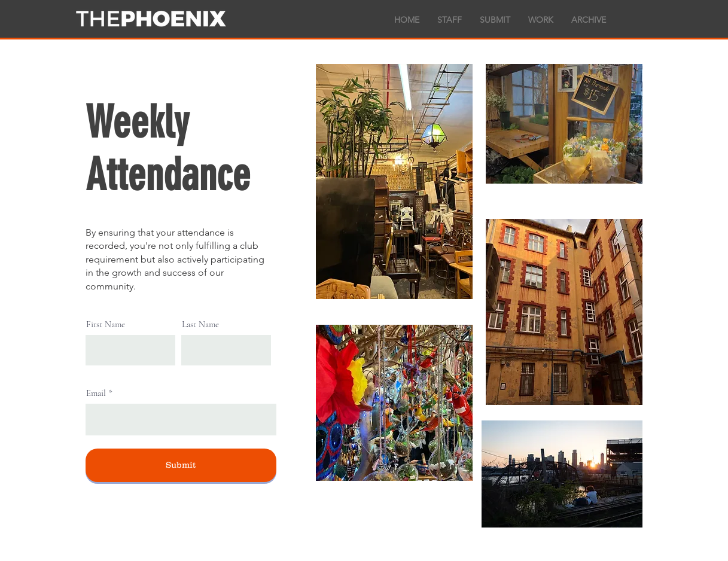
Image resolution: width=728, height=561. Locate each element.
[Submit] (181, 465)
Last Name (200, 324)
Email (96, 393)
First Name (106, 324)
